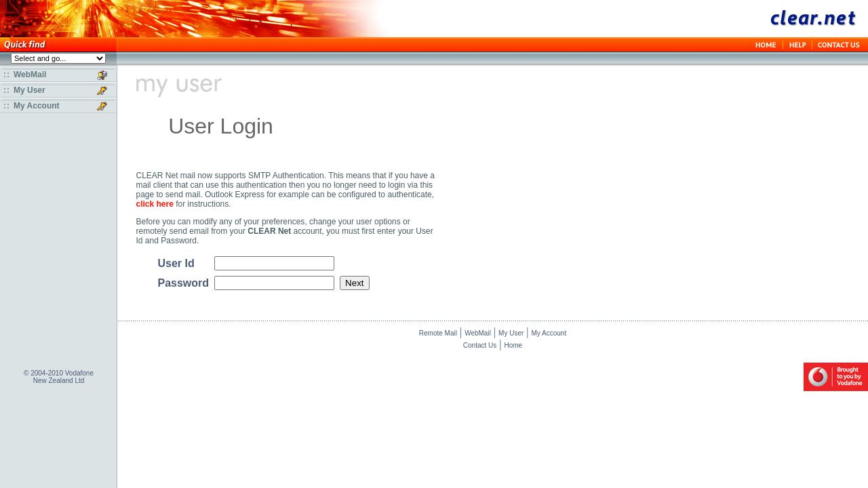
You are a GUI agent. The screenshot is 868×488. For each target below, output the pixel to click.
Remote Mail (438, 335)
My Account (549, 335)
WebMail (478, 335)
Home (513, 347)
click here (155, 204)
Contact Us (480, 347)
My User (511, 335)
